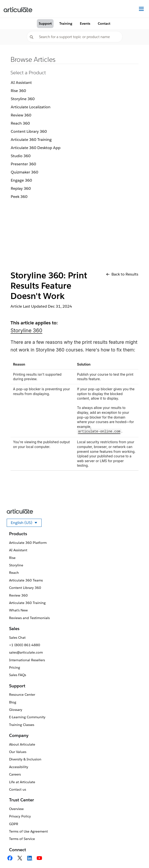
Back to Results (122, 274)
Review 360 (21, 115)
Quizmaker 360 (25, 172)
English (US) (26, 523)
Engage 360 (21, 180)
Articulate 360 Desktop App (36, 148)
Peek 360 (19, 197)
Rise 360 (18, 91)
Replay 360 (21, 188)
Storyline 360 (23, 99)
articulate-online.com (99, 431)
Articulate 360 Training (31, 140)
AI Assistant (21, 83)
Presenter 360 (23, 164)
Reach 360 (20, 123)
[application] (136, 855)
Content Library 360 (29, 131)
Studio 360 (21, 156)
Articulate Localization (31, 107)
